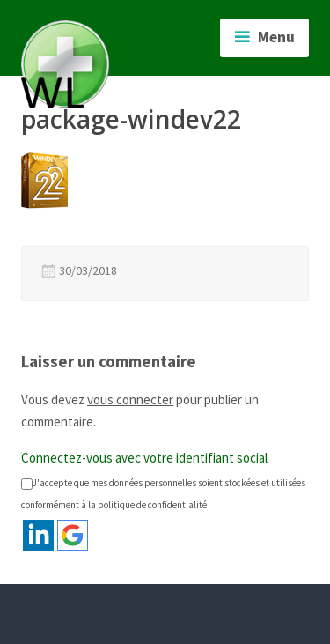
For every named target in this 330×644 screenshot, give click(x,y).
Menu (276, 37)
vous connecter (130, 400)
